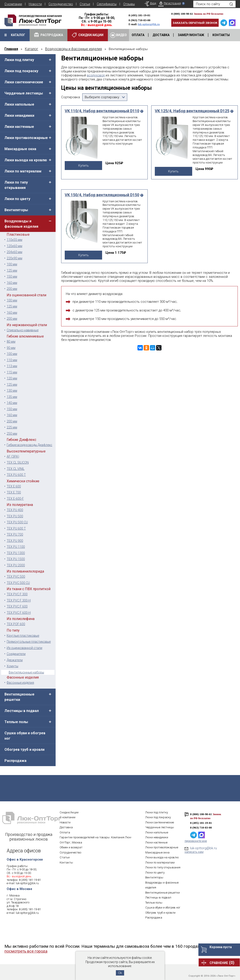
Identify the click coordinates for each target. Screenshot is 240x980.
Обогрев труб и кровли (24, 750)
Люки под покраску (21, 71)
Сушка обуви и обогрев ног (25, 736)
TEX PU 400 (15, 510)
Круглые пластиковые (23, 636)
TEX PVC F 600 (17, 606)
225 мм (12, 427)
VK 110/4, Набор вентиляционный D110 (102, 111)
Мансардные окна (20, 149)
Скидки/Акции (69, 812)
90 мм (11, 348)
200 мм (12, 289)
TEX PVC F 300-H (19, 600)
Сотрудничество (61, 4)
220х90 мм (14, 258)
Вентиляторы (16, 210)
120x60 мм (14, 246)
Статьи (85, 4)
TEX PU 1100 (16, 547)
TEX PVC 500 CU (18, 583)
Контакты (66, 862)
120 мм (12, 378)
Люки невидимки (19, 116)
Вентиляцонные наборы (26, 672)
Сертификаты (107, 4)
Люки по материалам (23, 171)
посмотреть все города (26, 951)
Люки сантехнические (24, 82)
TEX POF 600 (16, 624)
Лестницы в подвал (22, 711)
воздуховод (96, 75)
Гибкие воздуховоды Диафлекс (29, 445)
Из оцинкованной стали (24, 648)
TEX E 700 (14, 492)
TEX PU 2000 (16, 565)
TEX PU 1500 (16, 559)
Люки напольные (19, 104)
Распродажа (15, 761)
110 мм (12, 360)
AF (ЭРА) (13, 456)
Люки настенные (19, 127)
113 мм (12, 366)
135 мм (12, 397)
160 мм (12, 283)
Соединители (16, 654)
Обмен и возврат (71, 847)
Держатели (15, 660)
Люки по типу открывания (16, 185)
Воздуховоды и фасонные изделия (21, 224)
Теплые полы (16, 722)
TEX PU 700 (15, 534)
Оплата (65, 832)
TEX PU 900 (15, 541)
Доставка (66, 827)
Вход (153, 3)
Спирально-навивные (23, 330)
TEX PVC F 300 (17, 594)
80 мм (11, 342)
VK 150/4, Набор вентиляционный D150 (102, 195)
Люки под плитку (19, 60)
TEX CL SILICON (18, 462)
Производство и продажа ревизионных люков (29, 837)
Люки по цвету (17, 199)
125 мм (12, 270)
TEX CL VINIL (16, 469)
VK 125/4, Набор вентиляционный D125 (192, 111)
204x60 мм (14, 252)
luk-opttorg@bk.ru (149, 24)
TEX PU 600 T (16, 475)
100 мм (12, 264)
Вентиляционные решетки (19, 697)
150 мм (12, 276)
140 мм (12, 403)
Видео (118, 35)
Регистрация (172, 3)
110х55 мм (14, 240)
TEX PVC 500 (16, 577)
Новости (35, 4)
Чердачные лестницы (24, 93)
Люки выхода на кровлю (26, 160)
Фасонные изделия (20, 683)
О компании (13, 4)
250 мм (12, 434)
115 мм (12, 372)
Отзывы (129, 4)
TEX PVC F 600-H (19, 613)
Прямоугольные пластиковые (29, 642)
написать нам (194, 852)
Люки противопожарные (26, 138)
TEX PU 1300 (16, 553)
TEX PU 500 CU (17, 522)
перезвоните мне (196, 841)
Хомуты (12, 666)
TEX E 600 (14, 486)
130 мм (12, 391)
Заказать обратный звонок (195, 23)
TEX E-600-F (15, 499)
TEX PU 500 (15, 516)
